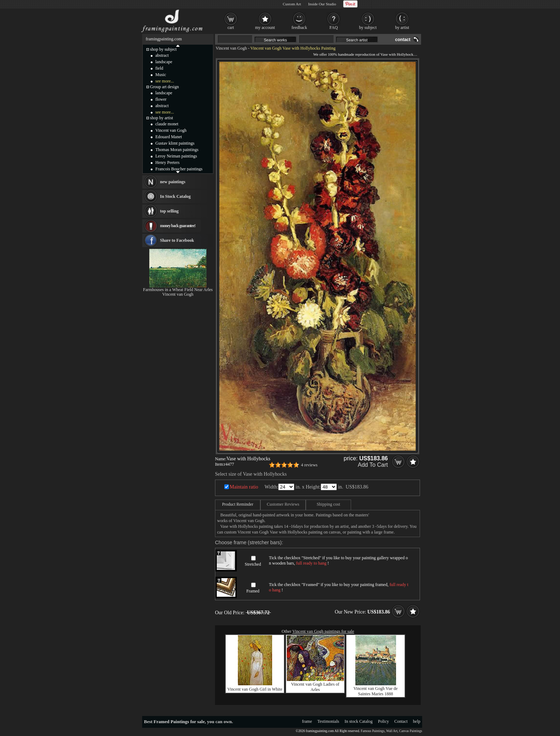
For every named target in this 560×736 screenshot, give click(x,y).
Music (161, 75)
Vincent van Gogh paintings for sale (323, 631)
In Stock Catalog (175, 196)
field (159, 68)
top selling (169, 211)
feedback (299, 27)
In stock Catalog (359, 721)
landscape (164, 62)
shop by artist (162, 118)
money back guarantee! (178, 226)
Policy (383, 721)
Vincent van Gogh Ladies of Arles (315, 687)
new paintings (173, 182)
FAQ (333, 27)
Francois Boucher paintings (179, 169)
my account (265, 27)
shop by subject (163, 49)
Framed (253, 591)
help (417, 721)
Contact (401, 721)
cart (231, 27)
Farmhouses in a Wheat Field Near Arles (178, 290)
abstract (162, 55)
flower (161, 99)
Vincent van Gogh (231, 48)
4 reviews (309, 465)
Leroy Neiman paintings (176, 156)
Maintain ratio (244, 487)
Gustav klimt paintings (175, 143)
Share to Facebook (177, 240)
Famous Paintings (373, 731)
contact (403, 40)
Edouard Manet (169, 137)
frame (307, 721)
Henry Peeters (167, 162)
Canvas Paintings (411, 731)
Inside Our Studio (322, 4)
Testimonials (328, 721)
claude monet (167, 124)
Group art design (164, 87)
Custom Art (292, 4)
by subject (368, 27)
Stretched (253, 564)
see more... (165, 81)
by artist (402, 27)
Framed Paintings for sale (179, 722)
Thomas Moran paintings (177, 150)
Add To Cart (373, 465)
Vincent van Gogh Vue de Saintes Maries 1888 (376, 691)
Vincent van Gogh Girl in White (255, 689)
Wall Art (392, 731)
